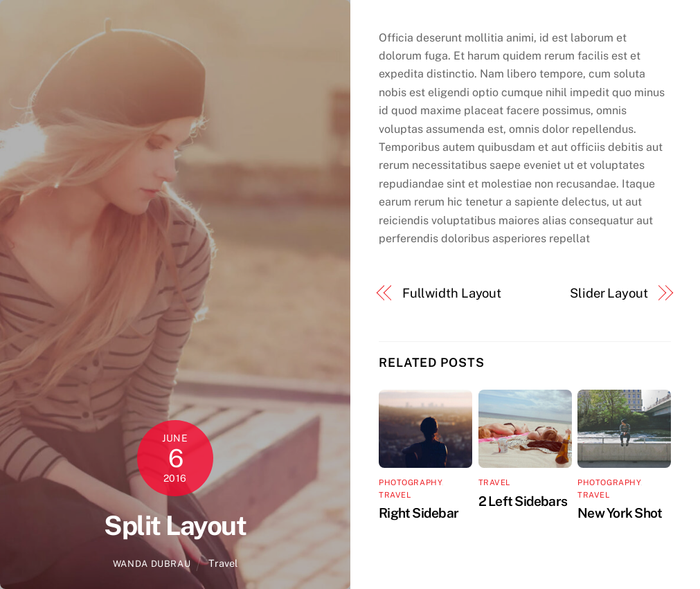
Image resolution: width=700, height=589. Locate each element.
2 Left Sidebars (523, 501)
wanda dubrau (152, 564)
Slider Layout (609, 293)
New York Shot (620, 513)
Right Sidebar (419, 513)
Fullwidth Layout (452, 293)
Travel (223, 563)
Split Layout (175, 526)
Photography (410, 482)
